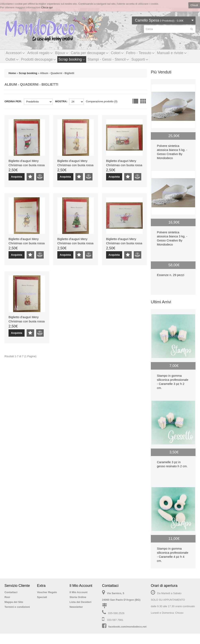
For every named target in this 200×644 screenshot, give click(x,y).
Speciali (42, 597)
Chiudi (194, 5)
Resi (7, 597)
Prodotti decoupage (39, 59)
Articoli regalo (40, 53)
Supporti (140, 59)
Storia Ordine (78, 597)
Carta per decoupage (90, 53)
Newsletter (76, 607)
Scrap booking (72, 59)
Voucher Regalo (47, 592)
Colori (117, 53)
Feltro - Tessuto (140, 53)
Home (12, 73)
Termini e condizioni (17, 607)
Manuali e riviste (172, 53)
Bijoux (62, 53)
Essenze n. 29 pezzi (171, 275)
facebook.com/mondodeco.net (127, 627)
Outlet (12, 59)
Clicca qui (47, 7)
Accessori (15, 53)
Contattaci (11, 592)
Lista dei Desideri (80, 602)
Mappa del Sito (14, 602)
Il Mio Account (78, 592)
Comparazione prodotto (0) (102, 101)
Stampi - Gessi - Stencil (108, 59)
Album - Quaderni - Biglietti (57, 73)
